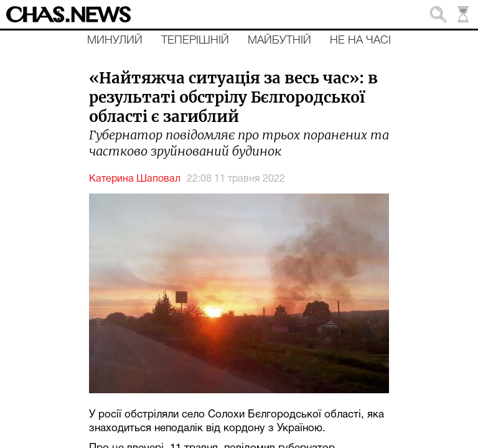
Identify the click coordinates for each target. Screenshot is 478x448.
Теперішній (195, 40)
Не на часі (360, 40)
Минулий (115, 40)
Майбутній (279, 40)
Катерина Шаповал (135, 179)
